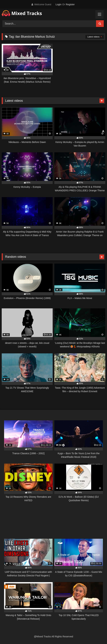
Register (70, 4)
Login (58, 4)
